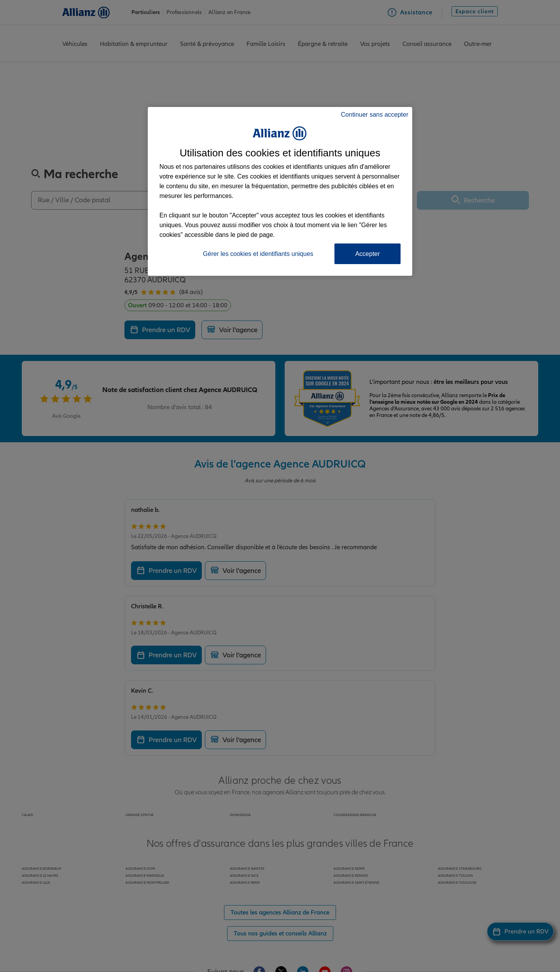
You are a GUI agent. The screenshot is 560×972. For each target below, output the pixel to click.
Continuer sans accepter (375, 115)
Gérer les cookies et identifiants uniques (258, 254)
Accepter (367, 254)
